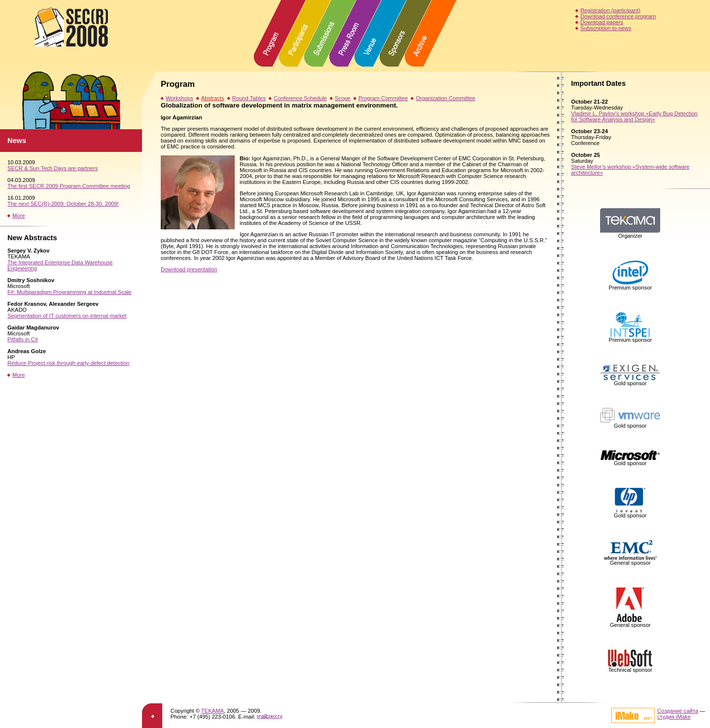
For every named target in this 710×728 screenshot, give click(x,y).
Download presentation (189, 269)
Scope (343, 98)
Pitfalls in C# (23, 339)
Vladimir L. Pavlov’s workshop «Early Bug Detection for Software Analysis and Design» (634, 116)
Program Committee (383, 98)
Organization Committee (445, 98)
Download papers (602, 22)
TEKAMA (213, 711)
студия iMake (674, 717)
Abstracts (213, 98)
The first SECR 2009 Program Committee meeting (69, 186)
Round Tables (249, 98)
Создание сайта (678, 711)
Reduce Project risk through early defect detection (69, 363)
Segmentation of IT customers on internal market (67, 316)
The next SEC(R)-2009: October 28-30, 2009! (63, 204)
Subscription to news (606, 28)
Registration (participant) (610, 10)
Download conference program (618, 16)
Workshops (179, 98)
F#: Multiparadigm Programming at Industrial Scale (70, 292)
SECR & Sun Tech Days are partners (53, 168)
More (19, 216)
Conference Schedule (300, 98)
